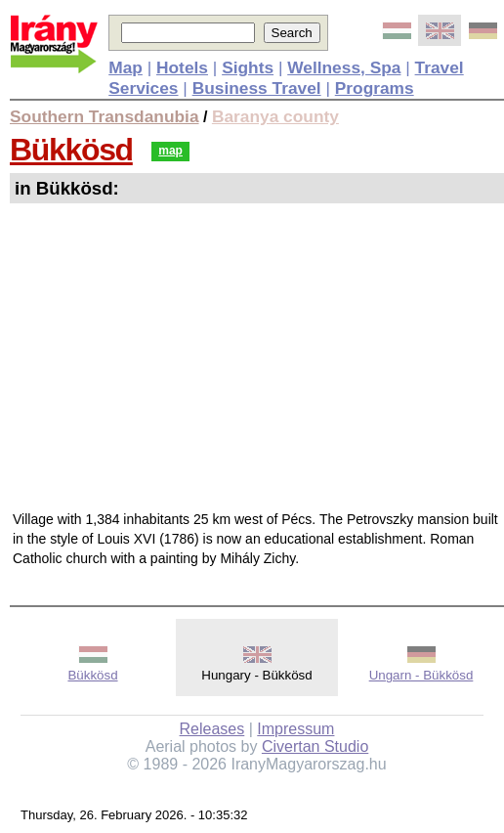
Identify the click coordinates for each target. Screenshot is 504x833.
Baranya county (275, 116)
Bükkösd (71, 150)
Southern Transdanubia (105, 116)
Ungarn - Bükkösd (421, 675)
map (170, 151)
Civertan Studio (315, 746)
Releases (212, 729)
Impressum (295, 729)
